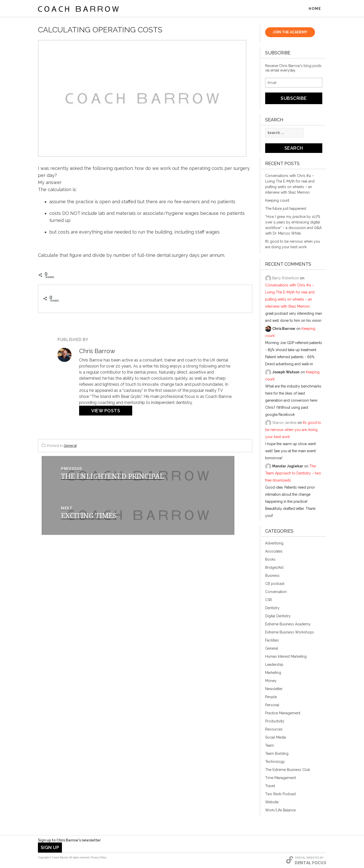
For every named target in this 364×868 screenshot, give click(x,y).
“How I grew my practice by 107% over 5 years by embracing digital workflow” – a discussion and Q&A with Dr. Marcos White (293, 226)
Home (315, 9)
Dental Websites (307, 858)
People (271, 698)
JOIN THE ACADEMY (290, 33)
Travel (270, 787)
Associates (274, 552)
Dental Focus (310, 863)
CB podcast (275, 584)
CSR (269, 601)
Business (272, 576)
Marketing (273, 673)
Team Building (277, 754)
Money (271, 681)
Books (270, 560)
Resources (274, 730)
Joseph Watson (286, 373)
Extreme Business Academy (288, 625)
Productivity (275, 722)
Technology (275, 762)
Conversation (276, 592)
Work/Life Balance (280, 811)
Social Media (276, 738)
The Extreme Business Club (288, 770)
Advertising (274, 544)
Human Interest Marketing (286, 657)
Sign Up (50, 847)
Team (270, 746)
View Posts (106, 411)
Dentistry (272, 609)
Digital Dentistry (278, 617)
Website (272, 803)
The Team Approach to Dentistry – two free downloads (293, 474)
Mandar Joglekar (288, 467)
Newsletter (274, 690)
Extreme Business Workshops (290, 633)
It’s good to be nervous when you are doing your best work (293, 245)
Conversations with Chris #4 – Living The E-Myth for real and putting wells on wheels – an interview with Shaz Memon (290, 185)
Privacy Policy (99, 858)
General (70, 446)
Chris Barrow (284, 329)
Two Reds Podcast (280, 795)
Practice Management (283, 714)
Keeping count (277, 201)
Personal (272, 706)
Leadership (274, 665)
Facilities (272, 641)
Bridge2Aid (274, 568)
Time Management (280, 779)
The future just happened (286, 209)
